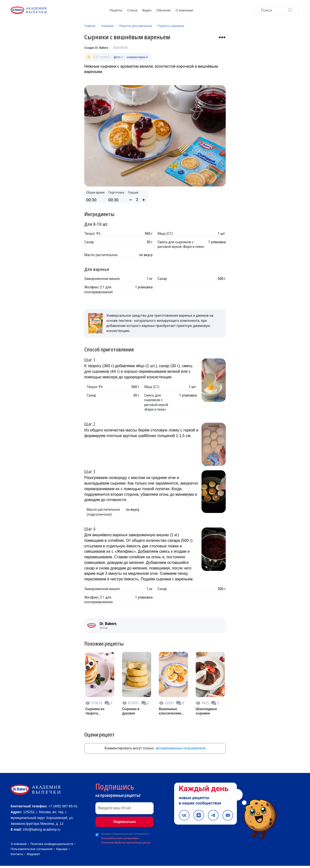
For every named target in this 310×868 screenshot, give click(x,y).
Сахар (89, 242)
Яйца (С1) (165, 233)
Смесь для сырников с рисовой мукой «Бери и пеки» (181, 244)
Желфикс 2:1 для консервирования (98, 289)
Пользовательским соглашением (119, 836)
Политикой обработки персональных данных (126, 840)
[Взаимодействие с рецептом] (222, 37)
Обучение (164, 10)
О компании (184, 10)
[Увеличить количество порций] (144, 199)
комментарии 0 (137, 57)
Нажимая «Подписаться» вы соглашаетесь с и (126, 836)
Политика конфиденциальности (52, 846)
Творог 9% (92, 233)
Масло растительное (101, 254)
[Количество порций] (137, 199)
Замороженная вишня (102, 278)
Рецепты (116, 10)
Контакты (17, 856)
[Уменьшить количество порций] (131, 199)
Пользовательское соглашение (32, 851)
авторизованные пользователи (181, 746)
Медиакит (33, 856)
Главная (90, 26)
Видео (147, 10)
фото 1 (118, 57)
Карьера (62, 851)
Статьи (132, 10)
